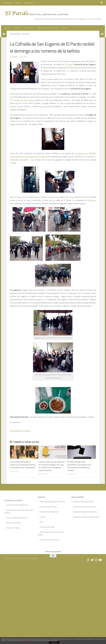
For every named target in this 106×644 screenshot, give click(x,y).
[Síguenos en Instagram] (96, 560)
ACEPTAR (54, 643)
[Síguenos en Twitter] (92, 560)
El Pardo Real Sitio (15, 422)
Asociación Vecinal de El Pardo (83, 502)
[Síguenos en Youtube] (100, 560)
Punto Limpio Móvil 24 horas (50, 540)
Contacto (18, 3)
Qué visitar (29, 28)
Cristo (72, 197)
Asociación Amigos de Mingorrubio (85, 512)
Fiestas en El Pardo (13, 528)
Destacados (15, 34)
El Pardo (69, 65)
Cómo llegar (29, 3)
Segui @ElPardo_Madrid (20, 431)
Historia (17, 28)
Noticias (26, 34)
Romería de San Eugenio (24, 100)
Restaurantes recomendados (48, 28)
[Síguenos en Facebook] (88, 560)
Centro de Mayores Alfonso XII (17, 518)
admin (15, 57)
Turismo (65, 28)
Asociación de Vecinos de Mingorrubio (86, 517)
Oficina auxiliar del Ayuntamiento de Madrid (51, 533)
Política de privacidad (53, 552)
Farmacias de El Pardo (47, 527)
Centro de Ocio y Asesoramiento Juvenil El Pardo (19, 511)
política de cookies (27, 640)
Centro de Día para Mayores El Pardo (52, 502)
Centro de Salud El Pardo (48, 507)
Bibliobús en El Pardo (14, 523)
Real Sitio (8, 28)
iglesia (93, 200)
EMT (41, 522)
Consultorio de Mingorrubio (49, 512)
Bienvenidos (7, 3)
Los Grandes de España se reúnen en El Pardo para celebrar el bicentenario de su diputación (23, 465)
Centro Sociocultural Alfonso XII (17, 505)
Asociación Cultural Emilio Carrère (85, 507)
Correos (43, 517)
